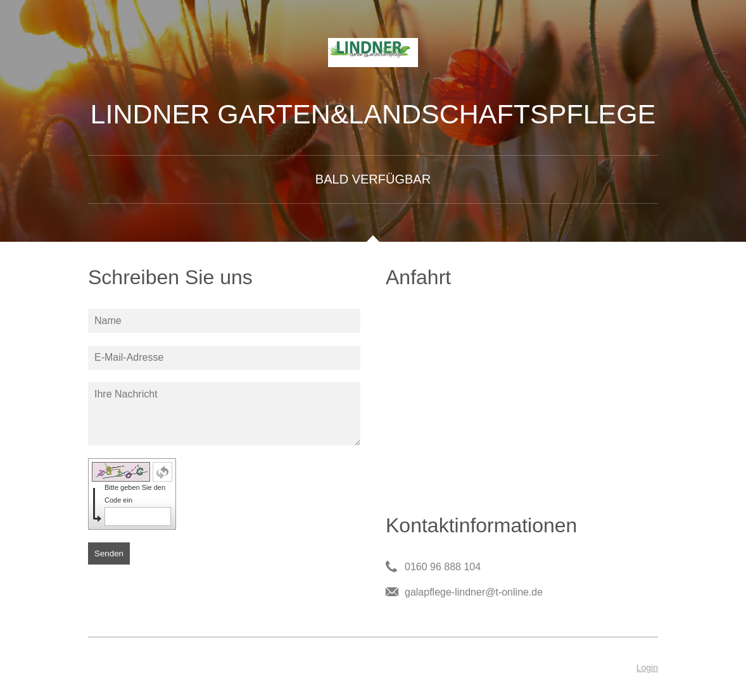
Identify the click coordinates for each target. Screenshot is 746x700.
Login (647, 668)
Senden (109, 553)
